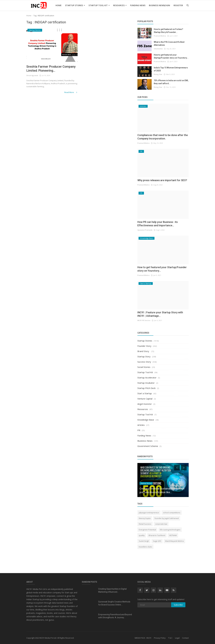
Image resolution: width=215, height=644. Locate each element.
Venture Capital (145, 399)
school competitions (172, 513)
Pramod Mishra (160, 36)
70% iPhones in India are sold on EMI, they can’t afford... (171, 82)
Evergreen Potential (147, 530)
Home (59, 5)
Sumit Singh (144, 541)
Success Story (144, 362)
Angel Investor (145, 404)
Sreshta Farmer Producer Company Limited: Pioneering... (51, 69)
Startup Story (144, 356)
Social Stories (144, 367)
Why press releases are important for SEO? (162, 180)
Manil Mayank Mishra (174, 541)
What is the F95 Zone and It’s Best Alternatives (169, 44)
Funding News (138, 5)
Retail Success (145, 524)
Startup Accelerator (147, 378)
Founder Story (144, 346)
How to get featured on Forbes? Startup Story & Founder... (168, 31)
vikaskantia (158, 49)
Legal (177, 638)
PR (139, 430)
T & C (170, 638)
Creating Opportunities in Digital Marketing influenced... (112, 590)
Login (167, 5)
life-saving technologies (170, 530)
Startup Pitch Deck (146, 388)
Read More (71, 92)
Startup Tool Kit (99, 5)
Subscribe (178, 605)
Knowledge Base (146, 420)
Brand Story (144, 351)
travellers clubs (145, 547)
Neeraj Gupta (145, 518)
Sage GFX (157, 541)
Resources (120, 5)
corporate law (161, 524)
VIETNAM (173, 535)
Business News (157, 5)
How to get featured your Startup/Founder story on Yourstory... (171, 56)
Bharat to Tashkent (157, 535)
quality (142, 535)
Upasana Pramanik (145, 230)
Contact (185, 638)
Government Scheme (148, 446)
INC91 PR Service (144, 320)
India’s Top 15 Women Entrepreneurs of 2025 (171, 69)
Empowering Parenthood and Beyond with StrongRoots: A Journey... (115, 616)
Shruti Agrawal (32, 75)
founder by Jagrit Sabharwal (167, 518)
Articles (141, 425)
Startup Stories (75, 5)
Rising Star (158, 74)
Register (178, 5)
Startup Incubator (146, 383)
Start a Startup (145, 393)
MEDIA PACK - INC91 (143, 638)
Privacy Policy (160, 638)
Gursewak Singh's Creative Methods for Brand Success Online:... (114, 603)
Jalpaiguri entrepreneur (149, 513)
